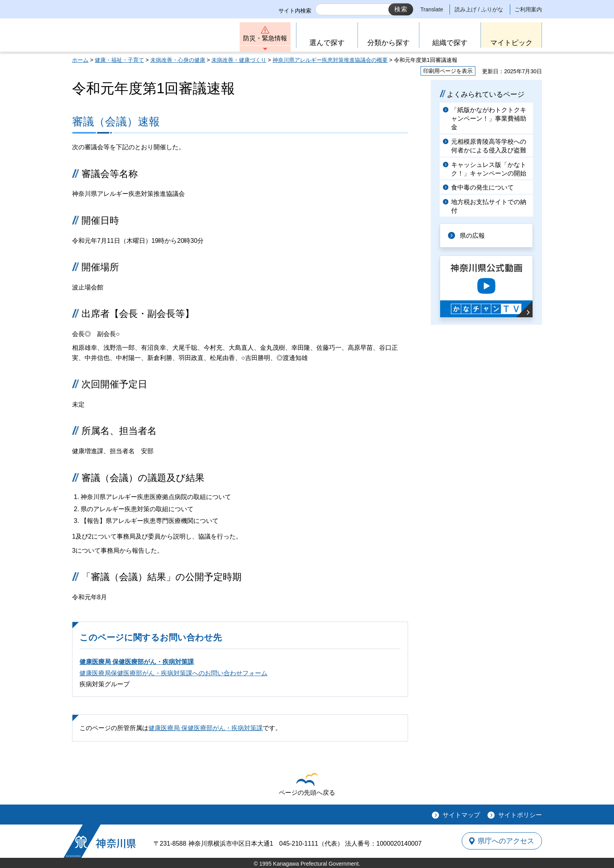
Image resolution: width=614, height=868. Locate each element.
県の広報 (472, 235)
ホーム (80, 60)
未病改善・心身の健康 (178, 60)
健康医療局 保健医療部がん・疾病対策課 (137, 662)
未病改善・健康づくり (239, 60)
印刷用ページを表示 (448, 71)
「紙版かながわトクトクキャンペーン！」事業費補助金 (489, 119)
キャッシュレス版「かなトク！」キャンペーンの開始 (489, 169)
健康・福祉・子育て (119, 60)
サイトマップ (461, 815)
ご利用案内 (528, 9)
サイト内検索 (295, 11)
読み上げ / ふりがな (479, 9)
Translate (432, 9)
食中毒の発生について (482, 187)
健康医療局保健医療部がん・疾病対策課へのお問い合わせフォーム (173, 673)
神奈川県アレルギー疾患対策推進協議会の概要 (330, 60)
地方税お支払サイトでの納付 (489, 206)
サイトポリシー (520, 815)
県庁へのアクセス (506, 841)
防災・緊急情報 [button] (265, 38)
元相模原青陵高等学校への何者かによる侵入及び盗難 (489, 146)
